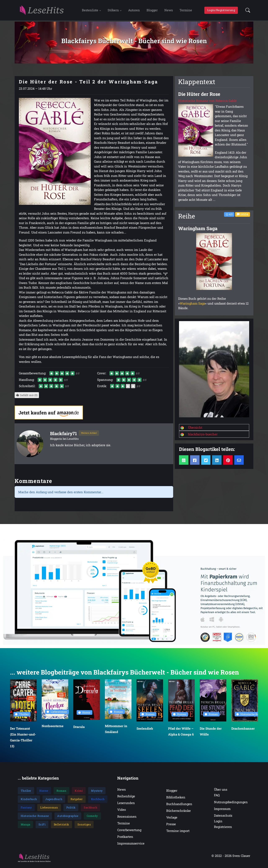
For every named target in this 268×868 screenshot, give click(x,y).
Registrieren (223, 829)
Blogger (152, 11)
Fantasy (26, 810)
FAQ (217, 797)
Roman (116, 714)
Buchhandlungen (179, 806)
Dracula (79, 729)
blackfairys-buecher (203, 436)
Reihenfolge (126, 798)
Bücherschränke (178, 813)
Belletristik (61, 826)
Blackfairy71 (64, 435)
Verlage (172, 820)
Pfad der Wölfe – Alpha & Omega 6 (181, 734)
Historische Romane (251, 716)
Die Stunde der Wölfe (211, 734)
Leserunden (126, 805)
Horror (84, 715)
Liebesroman (57, 714)
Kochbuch (98, 801)
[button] (247, 11)
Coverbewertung (129, 832)
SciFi (42, 826)
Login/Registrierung (221, 11)
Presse (171, 826)
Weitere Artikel (89, 435)
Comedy (92, 818)
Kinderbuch (29, 801)
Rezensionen (127, 819)
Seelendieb (145, 731)
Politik (71, 810)
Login (218, 823)
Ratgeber (77, 801)
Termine (186, 11)
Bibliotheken (176, 799)
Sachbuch (90, 810)
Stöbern (113, 11)
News (169, 11)
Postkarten (125, 839)
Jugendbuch (54, 801)
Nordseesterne (53, 728)
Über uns (221, 792)
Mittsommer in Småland (116, 731)
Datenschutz (223, 817)
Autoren (134, 11)
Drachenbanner (243, 731)
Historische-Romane (35, 818)
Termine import (178, 833)
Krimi (79, 793)
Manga (26, 826)
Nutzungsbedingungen (231, 804)
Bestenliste (90, 11)
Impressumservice (131, 845)
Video (122, 812)
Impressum (222, 811)
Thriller (22, 716)
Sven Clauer (241, 858)
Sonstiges (84, 826)
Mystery (97, 793)
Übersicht (195, 430)
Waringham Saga (192, 305)
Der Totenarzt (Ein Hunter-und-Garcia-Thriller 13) (23, 740)
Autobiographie (68, 818)
